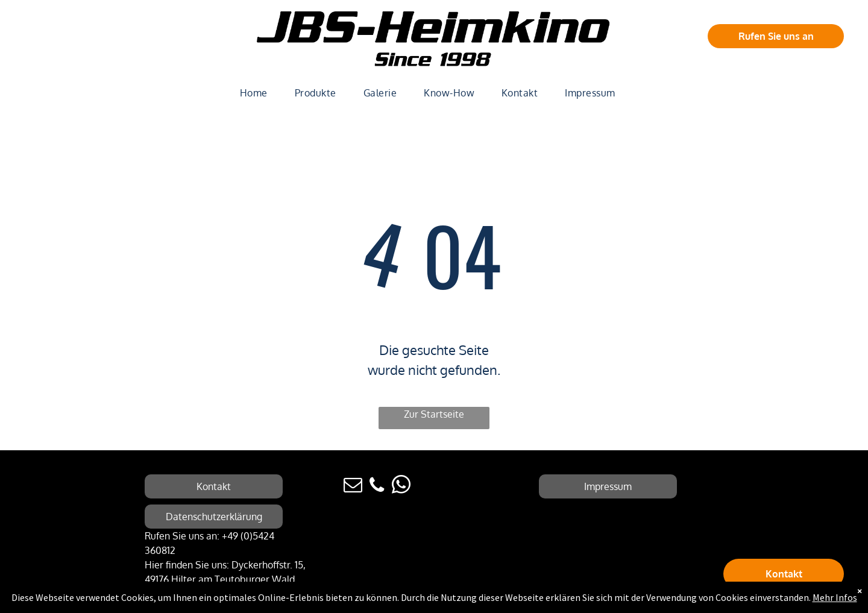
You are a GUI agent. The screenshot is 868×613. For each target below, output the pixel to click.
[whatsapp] (401, 487)
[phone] (377, 487)
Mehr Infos (835, 597)
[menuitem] (258, 93)
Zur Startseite (434, 414)
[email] (353, 487)
